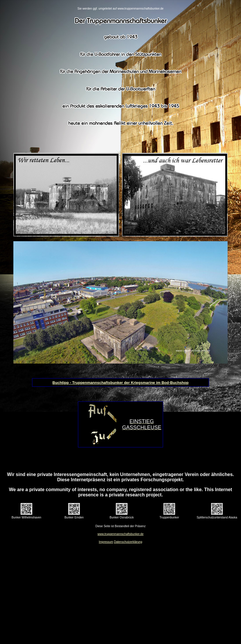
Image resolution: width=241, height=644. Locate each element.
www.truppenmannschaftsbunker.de (121, 534)
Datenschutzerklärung (128, 542)
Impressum (106, 542)
